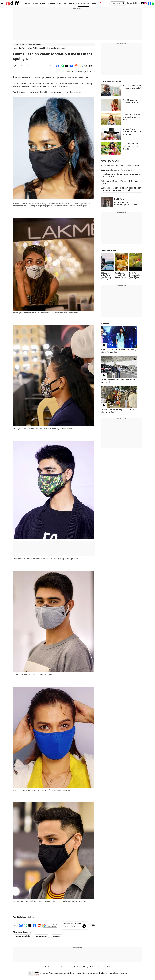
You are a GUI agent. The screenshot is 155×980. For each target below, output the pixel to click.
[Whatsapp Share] (62, 66)
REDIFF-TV (96, 4)
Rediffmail (77, 967)
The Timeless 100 (104, 967)
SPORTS (73, 4)
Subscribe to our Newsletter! (73, 923)
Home (15, 48)
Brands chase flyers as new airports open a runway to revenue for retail (122, 189)
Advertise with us (60, 973)
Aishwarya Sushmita (23, 936)
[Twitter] (142, 3)
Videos (93, 967)
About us (104, 973)
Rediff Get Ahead (22, 66)
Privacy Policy (81, 973)
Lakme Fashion (42, 936)
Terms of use (113, 973)
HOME (28, 4)
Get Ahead (23, 48)
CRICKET (64, 4)
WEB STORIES (108, 251)
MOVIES (54, 4)
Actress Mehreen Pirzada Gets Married (121, 166)
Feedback (97, 973)
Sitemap (89, 973)
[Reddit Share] (76, 66)
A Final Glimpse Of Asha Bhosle (118, 170)
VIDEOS (105, 323)
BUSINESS (44, 4)
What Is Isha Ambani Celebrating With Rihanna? (126, 204)
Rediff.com (49, 973)
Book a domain (66, 967)
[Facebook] (150, 3)
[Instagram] (146, 3)
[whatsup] (153, 3)
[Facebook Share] (71, 66)
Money (86, 967)
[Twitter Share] (66, 66)
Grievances (123, 973)
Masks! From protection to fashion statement (132, 132)
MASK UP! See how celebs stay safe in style (131, 117)
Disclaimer (71, 973)
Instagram (57, 936)
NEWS (35, 4)
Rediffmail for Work (52, 967)
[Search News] (123, 3)
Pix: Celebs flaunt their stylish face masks (131, 146)
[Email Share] (57, 66)
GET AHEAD (84, 4)
